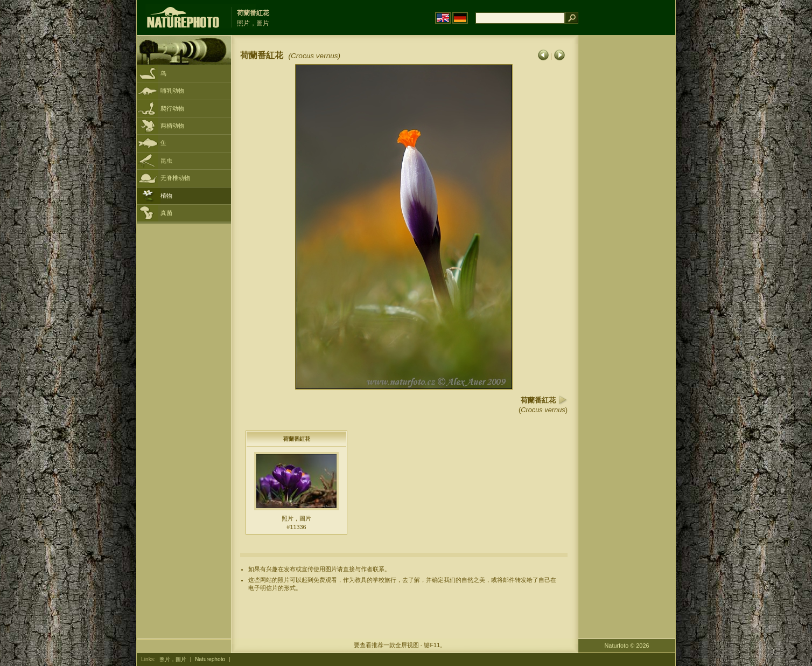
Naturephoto (210, 659)
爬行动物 (172, 108)
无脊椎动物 (175, 178)
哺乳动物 (172, 91)
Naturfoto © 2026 (627, 646)
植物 (166, 196)
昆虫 (166, 161)
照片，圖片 (173, 659)
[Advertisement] (627, 207)
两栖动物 (172, 126)
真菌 (166, 213)
